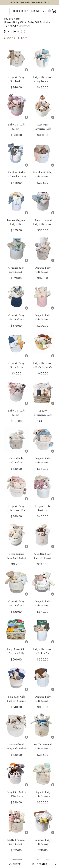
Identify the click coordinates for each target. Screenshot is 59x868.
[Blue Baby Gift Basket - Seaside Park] (16, 679)
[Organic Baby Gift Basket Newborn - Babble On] (16, 59)
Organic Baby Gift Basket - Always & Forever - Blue (43, 464)
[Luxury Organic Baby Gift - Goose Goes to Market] (16, 202)
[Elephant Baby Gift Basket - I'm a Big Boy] (16, 155)
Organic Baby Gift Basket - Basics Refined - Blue (43, 798)
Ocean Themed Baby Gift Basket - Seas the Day (43, 224)
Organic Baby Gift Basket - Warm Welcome (43, 605)
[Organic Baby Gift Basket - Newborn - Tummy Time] (43, 250)
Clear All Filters (16, 38)
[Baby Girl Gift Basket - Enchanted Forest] (16, 393)
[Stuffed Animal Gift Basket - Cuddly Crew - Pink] (16, 822)
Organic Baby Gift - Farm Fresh (16, 367)
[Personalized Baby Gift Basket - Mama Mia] (16, 727)
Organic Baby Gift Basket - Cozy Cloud (16, 272)
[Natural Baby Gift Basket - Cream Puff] (16, 441)
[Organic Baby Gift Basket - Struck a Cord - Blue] (16, 298)
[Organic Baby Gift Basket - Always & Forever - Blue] (43, 441)
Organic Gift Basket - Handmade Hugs (43, 510)
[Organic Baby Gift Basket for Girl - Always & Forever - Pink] (16, 488)
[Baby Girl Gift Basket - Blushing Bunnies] (16, 107)
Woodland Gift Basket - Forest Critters (43, 558)
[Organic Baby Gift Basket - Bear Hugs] (16, 584)
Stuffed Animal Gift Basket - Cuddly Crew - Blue (43, 751)
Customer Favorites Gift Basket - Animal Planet (43, 131)
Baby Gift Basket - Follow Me (43, 651)
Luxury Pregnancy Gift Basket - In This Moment (43, 417)
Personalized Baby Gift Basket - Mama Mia (16, 748)
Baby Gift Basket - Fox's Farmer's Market (43, 367)
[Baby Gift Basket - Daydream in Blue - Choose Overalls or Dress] (43, 59)
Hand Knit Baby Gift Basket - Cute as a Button (43, 178)
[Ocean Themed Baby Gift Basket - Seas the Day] (43, 202)
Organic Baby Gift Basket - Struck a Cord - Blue (16, 321)
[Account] (44, 11)
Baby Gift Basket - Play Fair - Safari (16, 796)
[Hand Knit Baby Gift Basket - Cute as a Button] (43, 155)
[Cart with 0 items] (54, 11)
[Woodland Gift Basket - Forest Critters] (43, 536)
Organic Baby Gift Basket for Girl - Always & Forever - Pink (16, 512)
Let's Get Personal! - (30, 2)
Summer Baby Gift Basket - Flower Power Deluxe (43, 846)
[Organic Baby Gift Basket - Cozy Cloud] (16, 250)
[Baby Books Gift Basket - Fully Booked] (16, 632)
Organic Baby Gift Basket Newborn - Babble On (16, 83)
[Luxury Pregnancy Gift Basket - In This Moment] (43, 393)
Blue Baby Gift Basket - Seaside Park (16, 701)
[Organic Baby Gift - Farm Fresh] (16, 345)
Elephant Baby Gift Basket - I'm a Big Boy (16, 176)
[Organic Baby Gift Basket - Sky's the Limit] (43, 679)
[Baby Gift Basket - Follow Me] (43, 632)
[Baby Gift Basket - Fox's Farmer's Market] (43, 345)
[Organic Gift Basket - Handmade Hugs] (43, 488)
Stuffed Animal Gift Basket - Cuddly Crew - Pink (16, 846)
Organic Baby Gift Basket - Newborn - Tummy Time (43, 274)
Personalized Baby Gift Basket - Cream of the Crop (16, 560)
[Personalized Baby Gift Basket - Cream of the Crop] (16, 536)
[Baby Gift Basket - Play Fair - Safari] (16, 774)
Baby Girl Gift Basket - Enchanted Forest (16, 417)
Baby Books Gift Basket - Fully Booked (16, 653)
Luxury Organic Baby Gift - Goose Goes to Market (16, 226)
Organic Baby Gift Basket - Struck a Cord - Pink (43, 321)
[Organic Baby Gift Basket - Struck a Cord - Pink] (43, 298)
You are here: (12, 19)
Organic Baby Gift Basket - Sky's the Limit (43, 701)
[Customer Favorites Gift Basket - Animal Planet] (43, 107)
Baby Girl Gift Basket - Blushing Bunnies (16, 131)
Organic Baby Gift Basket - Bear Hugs (16, 605)
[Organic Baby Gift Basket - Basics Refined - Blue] (43, 774)
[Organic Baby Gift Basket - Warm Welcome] (43, 584)
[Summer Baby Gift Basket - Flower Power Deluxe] (43, 822)
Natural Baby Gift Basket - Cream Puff (16, 462)
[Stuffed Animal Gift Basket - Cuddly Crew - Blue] (43, 727)
